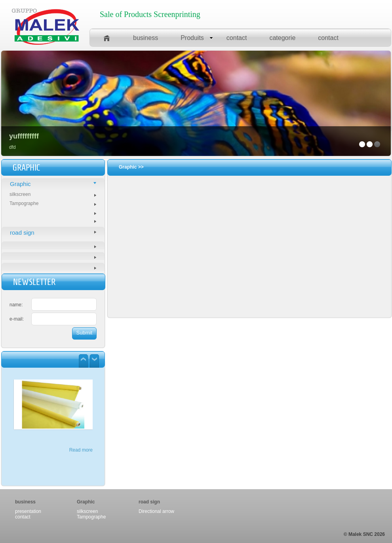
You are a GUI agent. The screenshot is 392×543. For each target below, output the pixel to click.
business (146, 38)
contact (237, 38)
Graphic (53, 184)
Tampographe (53, 203)
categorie (282, 38)
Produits (197, 38)
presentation (28, 511)
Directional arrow (156, 511)
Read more (81, 450)
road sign (53, 233)
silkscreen (53, 194)
